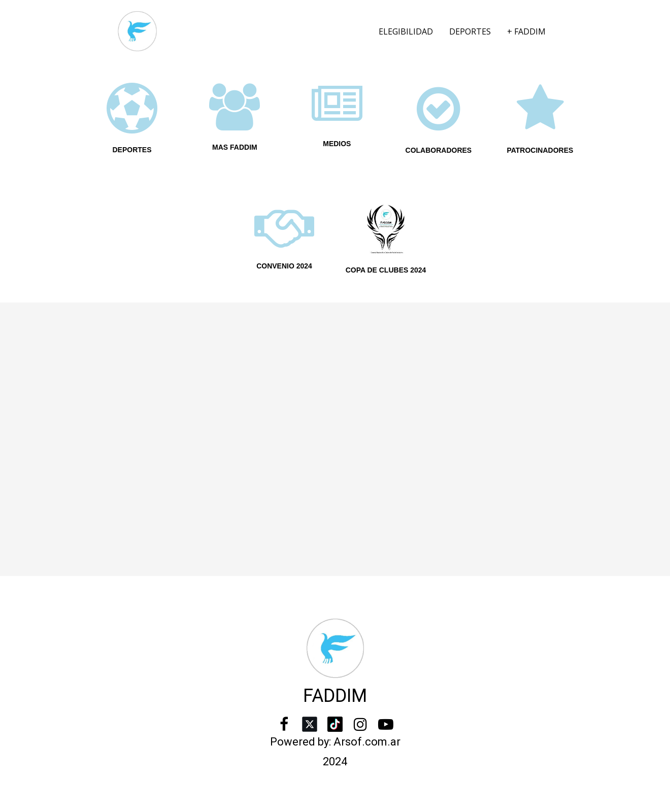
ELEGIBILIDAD (406, 31)
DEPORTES (470, 31)
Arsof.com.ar (367, 742)
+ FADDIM (526, 31)
